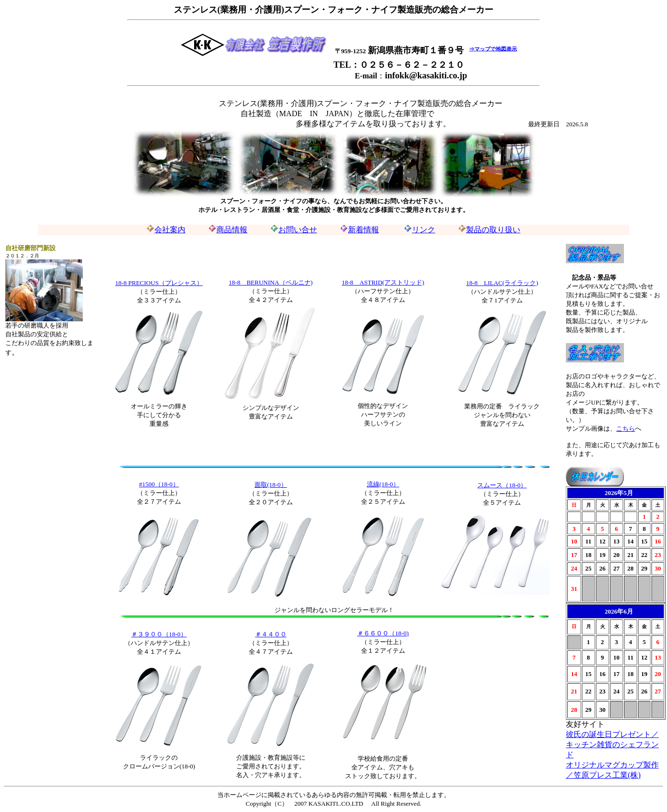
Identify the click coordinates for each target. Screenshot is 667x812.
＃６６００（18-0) (383, 633)
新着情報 (364, 230)
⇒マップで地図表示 (493, 48)
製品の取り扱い (493, 230)
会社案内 (166, 230)
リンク (424, 230)
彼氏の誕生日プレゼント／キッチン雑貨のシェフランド (612, 744)
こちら (626, 429)
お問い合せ (298, 230)
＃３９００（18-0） (159, 634)
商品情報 (232, 230)
